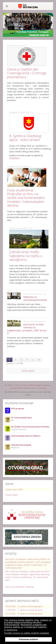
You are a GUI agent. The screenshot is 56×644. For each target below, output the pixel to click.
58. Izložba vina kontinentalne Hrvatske (30, 427)
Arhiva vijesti (28, 371)
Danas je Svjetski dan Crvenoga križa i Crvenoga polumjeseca (27, 73)
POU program (18, 408)
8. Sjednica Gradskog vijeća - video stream (25, 138)
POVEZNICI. (15, 158)
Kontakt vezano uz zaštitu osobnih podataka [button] (27, 633)
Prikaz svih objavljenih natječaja (19, 587)
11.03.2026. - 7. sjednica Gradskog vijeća (24, 610)
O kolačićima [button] (11, 630)
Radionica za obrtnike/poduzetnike (35, 298)
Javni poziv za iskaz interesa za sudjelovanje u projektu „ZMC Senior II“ (27, 329)
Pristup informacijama (32, 385)
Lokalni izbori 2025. (14, 489)
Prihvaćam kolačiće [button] (29, 639)
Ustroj (17, 385)
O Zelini (9, 385)
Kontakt (43, 388)
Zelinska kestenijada (21, 445)
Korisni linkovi (31, 388)
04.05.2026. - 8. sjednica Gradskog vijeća (24, 606)
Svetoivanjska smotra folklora (26, 436)
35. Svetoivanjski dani (21, 418)
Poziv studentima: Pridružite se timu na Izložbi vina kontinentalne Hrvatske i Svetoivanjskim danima (26, 198)
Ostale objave (11, 495)
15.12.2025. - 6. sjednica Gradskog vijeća (24, 614)
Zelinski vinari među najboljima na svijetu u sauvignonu (26, 256)
